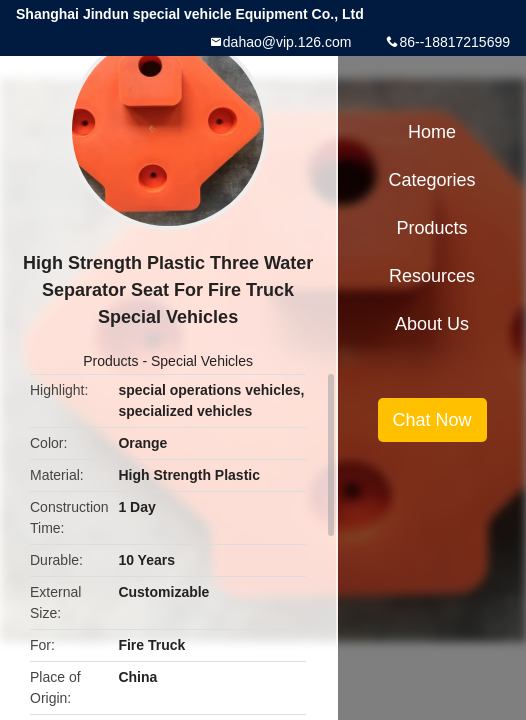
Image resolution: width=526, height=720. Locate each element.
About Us (432, 324)
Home (432, 132)
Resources (432, 276)
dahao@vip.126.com (287, 42)
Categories (432, 180)
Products (110, 361)
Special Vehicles (202, 361)
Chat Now (432, 420)
